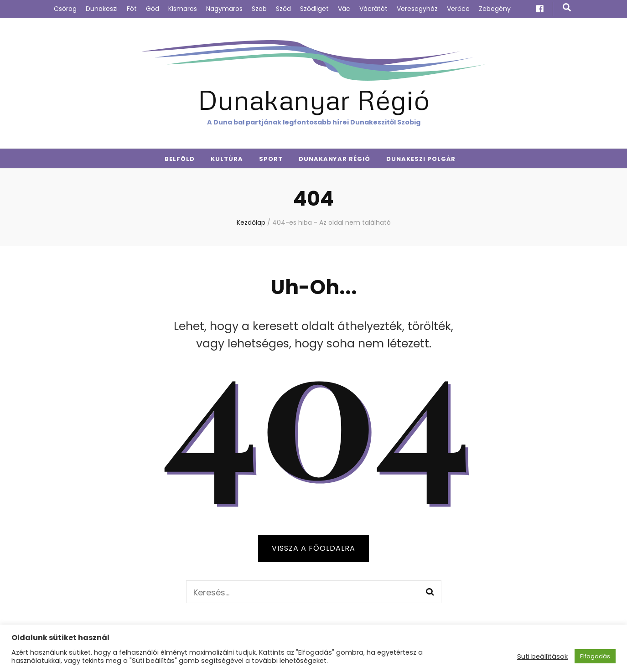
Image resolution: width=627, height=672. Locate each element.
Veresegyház (417, 9)
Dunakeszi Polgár (421, 159)
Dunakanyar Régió (314, 99)
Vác (344, 9)
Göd (153, 9)
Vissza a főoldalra (313, 548)
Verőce (458, 9)
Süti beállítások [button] (542, 656)
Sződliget (314, 9)
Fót (132, 9)
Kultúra (227, 159)
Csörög (65, 9)
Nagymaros (224, 9)
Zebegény (495, 9)
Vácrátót (373, 9)
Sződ (283, 9)
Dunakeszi (102, 9)
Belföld (180, 159)
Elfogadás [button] (595, 656)
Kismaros (183, 9)
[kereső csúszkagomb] (567, 8)
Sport (271, 159)
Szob (259, 9)
